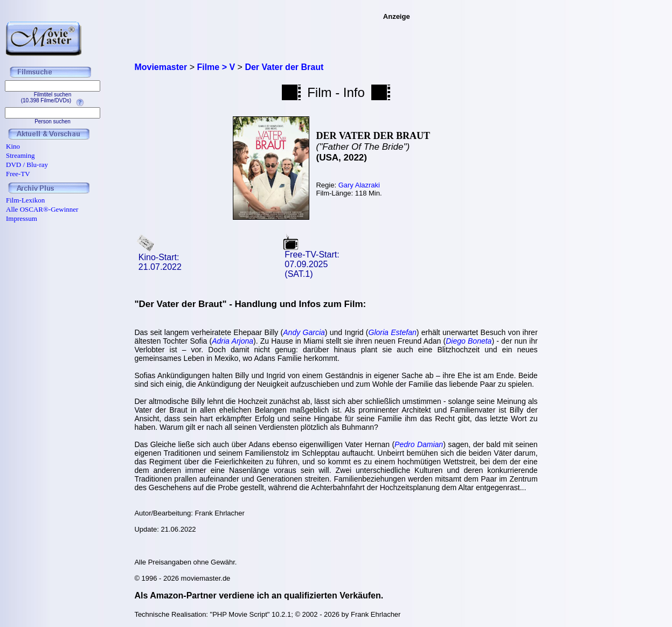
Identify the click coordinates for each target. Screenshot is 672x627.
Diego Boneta (469, 341)
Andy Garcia (304, 332)
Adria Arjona (233, 341)
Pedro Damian (419, 444)
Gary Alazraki (359, 185)
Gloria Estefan (393, 332)
